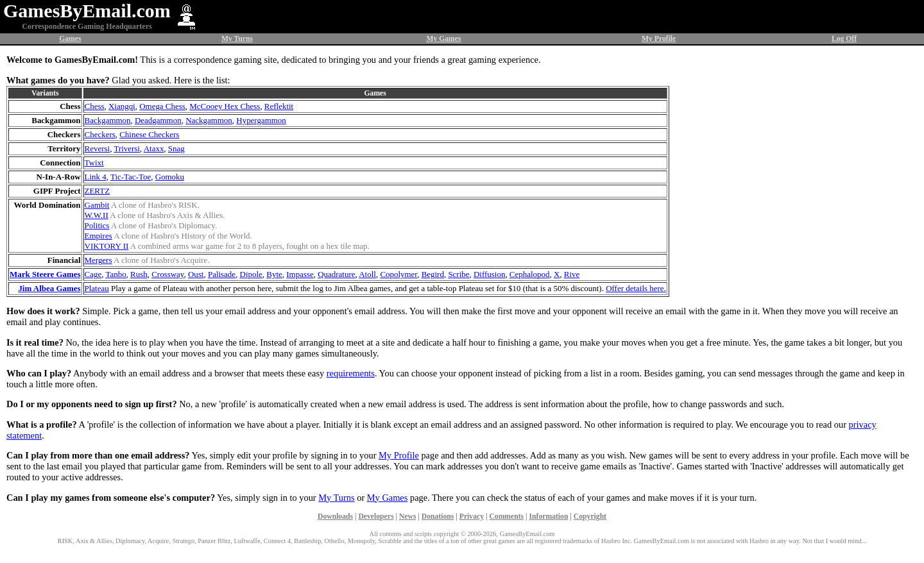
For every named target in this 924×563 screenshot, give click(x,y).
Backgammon (108, 120)
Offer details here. (636, 288)
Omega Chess (162, 106)
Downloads (335, 517)
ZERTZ (98, 191)
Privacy (472, 517)
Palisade (222, 274)
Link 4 (96, 177)
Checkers (100, 134)
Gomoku (170, 177)
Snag (176, 148)
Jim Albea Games (49, 288)
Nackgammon (209, 120)
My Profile (659, 39)
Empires (98, 236)
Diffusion (489, 274)
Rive (572, 274)
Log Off (844, 39)
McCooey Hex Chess (225, 106)
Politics (97, 225)
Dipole (251, 274)
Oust (196, 274)
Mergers (98, 260)
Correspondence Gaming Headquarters (87, 26)
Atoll (367, 274)
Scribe (458, 274)
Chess (95, 106)
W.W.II (97, 215)
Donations (438, 517)
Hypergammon (261, 120)
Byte (274, 274)
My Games (443, 39)
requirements (351, 373)
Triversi (127, 148)
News (408, 517)
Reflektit (279, 106)
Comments (506, 517)
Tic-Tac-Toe (131, 177)
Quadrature (336, 274)
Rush (139, 274)
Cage (93, 274)
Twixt (94, 163)
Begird (433, 274)
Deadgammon (158, 120)
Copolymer (398, 274)
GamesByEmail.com (87, 11)
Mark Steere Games (45, 274)
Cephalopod (530, 274)
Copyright (590, 517)
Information (549, 517)
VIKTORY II (107, 246)
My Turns (237, 39)
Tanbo (116, 274)
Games (70, 39)
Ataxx (154, 148)
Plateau (97, 288)
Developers (376, 517)
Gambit (97, 205)
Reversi (98, 148)
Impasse (300, 274)
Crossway (167, 274)
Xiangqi (122, 106)
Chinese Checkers (149, 134)
